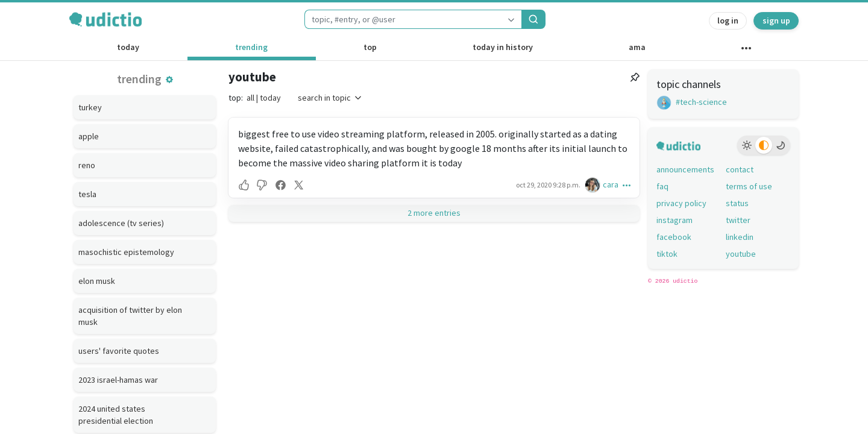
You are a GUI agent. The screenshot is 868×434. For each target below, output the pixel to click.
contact (740, 169)
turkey (90, 107)
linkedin (740, 237)
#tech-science (692, 102)
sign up (776, 20)
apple (89, 136)
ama (637, 47)
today (128, 47)
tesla (87, 194)
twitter (738, 220)
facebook (674, 237)
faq (662, 186)
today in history (503, 47)
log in (728, 20)
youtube (252, 77)
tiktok (667, 254)
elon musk (97, 281)
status (737, 203)
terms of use (749, 186)
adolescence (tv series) (121, 223)
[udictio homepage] (105, 19)
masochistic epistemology (126, 252)
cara (611, 184)
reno (87, 165)
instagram (675, 220)
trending (251, 47)
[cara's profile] (594, 185)
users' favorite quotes (119, 351)
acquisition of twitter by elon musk (130, 316)
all (250, 98)
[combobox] (403, 19)
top (370, 47)
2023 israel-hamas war (118, 380)
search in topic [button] (330, 98)
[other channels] (746, 51)
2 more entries (434, 213)
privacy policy (681, 203)
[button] (169, 80)
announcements (685, 169)
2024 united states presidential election (116, 415)
